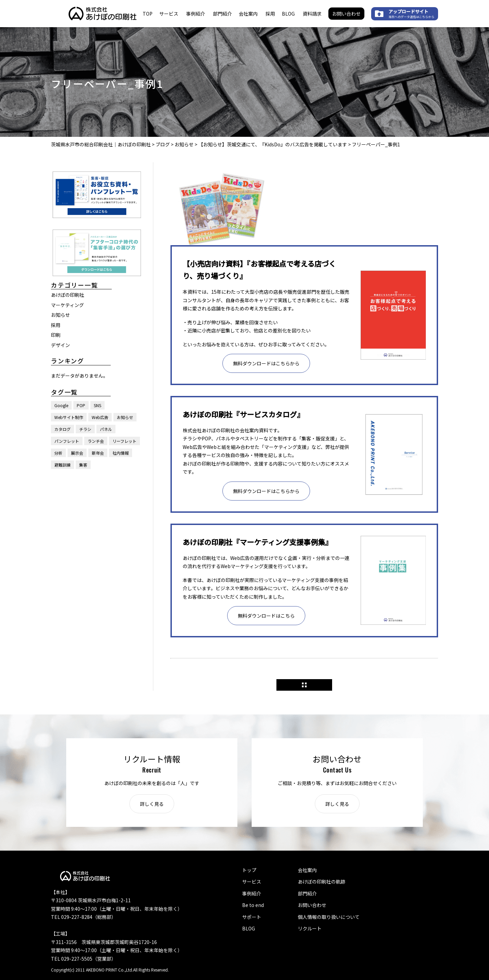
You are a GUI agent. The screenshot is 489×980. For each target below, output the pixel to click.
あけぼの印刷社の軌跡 (322, 882)
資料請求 (312, 14)
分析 (58, 453)
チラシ (85, 429)
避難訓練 (62, 465)
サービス (169, 14)
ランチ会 (96, 441)
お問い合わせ (346, 14)
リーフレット (124, 441)
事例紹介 (196, 14)
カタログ (62, 429)
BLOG (288, 14)
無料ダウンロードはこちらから (266, 363)
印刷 (56, 335)
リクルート (310, 928)
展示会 (77, 453)
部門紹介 (222, 14)
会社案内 (248, 14)
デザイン (60, 345)
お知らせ (60, 315)
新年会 (98, 453)
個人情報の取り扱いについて (329, 917)
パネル (106, 429)
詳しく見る (152, 804)
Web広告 (100, 417)
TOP (148, 14)
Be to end (253, 905)
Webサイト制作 (69, 417)
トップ (249, 870)
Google (61, 405)
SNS (97, 405)
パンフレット (67, 441)
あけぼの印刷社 (68, 295)
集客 (83, 465)
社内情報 (121, 453)
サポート (252, 917)
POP (81, 405)
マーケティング (67, 305)
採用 (270, 14)
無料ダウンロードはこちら (266, 616)
